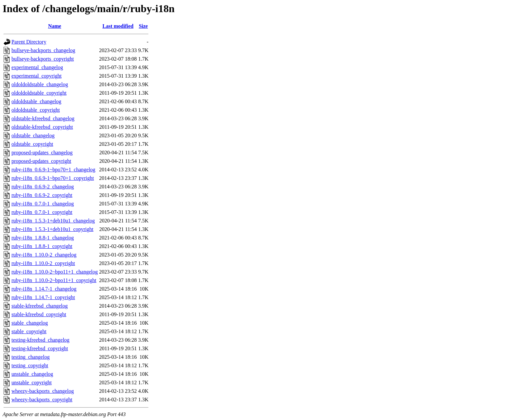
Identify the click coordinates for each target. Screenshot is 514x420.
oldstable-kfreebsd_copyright (42, 127)
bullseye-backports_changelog (43, 50)
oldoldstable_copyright (36, 110)
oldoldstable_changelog (36, 101)
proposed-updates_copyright (41, 161)
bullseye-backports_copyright (43, 59)
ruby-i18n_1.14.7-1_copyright (43, 297)
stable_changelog (30, 323)
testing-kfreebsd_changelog (40, 340)
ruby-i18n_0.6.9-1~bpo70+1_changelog (53, 170)
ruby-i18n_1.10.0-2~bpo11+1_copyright (54, 280)
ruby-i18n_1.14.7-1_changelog (44, 289)
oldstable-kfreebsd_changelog (43, 118)
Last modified (118, 26)
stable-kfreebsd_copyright (39, 314)
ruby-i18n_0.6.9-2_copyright (42, 195)
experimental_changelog (37, 67)
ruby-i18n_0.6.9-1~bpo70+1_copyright (53, 178)
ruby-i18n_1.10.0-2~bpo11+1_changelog (55, 272)
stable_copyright (29, 331)
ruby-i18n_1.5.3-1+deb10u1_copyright (52, 229)
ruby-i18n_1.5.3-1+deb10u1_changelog (53, 221)
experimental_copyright (37, 76)
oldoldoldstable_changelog (40, 84)
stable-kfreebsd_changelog (40, 306)
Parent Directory (29, 42)
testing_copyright (30, 365)
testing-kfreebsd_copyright (40, 348)
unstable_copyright (32, 382)
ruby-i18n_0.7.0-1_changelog (43, 204)
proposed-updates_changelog (42, 153)
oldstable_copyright (32, 144)
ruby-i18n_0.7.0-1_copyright (42, 212)
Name (55, 26)
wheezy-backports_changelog (43, 391)
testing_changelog (30, 357)
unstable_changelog (32, 374)
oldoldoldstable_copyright (39, 93)
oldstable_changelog (33, 135)
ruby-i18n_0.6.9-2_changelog (43, 187)
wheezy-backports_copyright (42, 400)
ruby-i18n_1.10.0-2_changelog (44, 255)
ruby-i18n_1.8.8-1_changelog (43, 238)
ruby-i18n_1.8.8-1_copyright (42, 246)
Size (143, 26)
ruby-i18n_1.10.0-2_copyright (43, 263)
